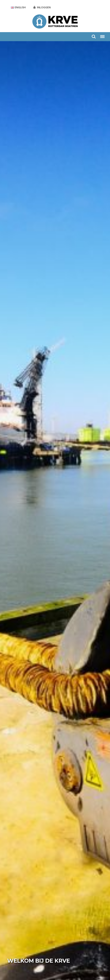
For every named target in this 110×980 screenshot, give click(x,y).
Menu (102, 35)
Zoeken (94, 37)
